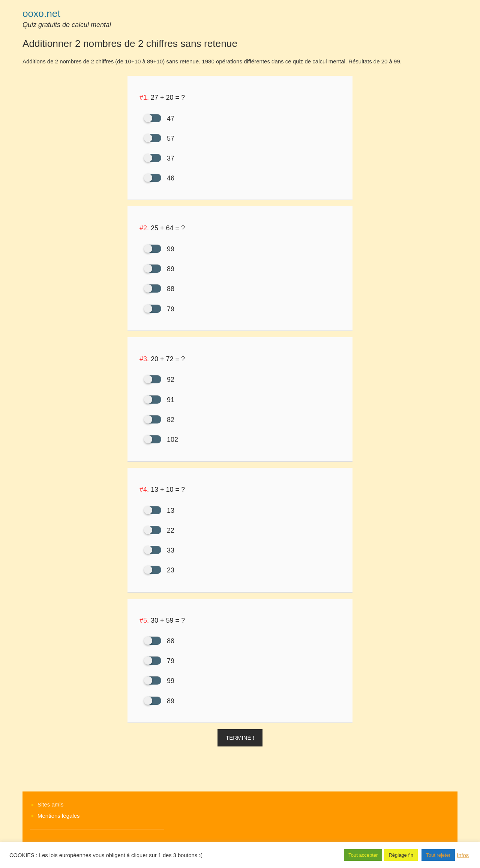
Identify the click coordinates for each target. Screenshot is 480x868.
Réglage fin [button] (401, 855)
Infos (463, 855)
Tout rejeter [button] (438, 855)
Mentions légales (59, 816)
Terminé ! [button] (240, 738)
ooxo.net (41, 14)
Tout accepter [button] (363, 855)
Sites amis (50, 804)
